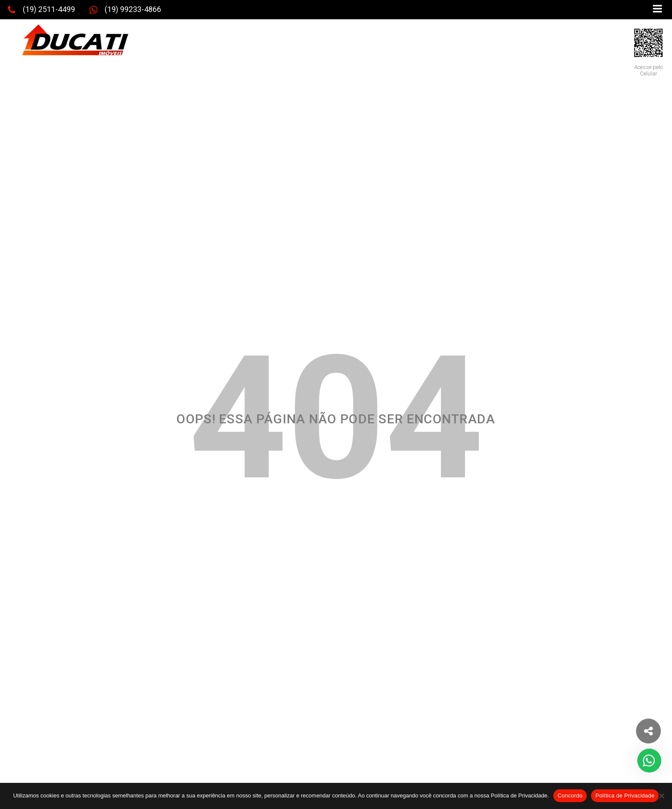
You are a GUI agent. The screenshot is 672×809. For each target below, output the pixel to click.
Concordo (570, 796)
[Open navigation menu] (657, 10)
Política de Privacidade (625, 796)
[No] (661, 796)
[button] (41, 10)
